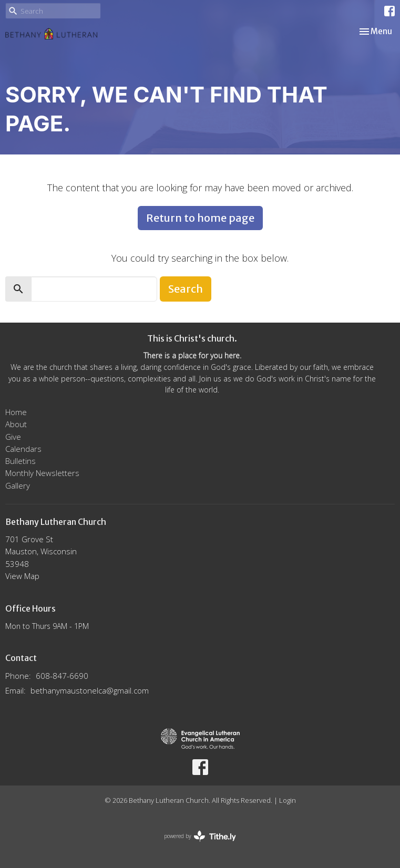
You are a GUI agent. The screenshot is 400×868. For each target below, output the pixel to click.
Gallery (18, 485)
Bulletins (20, 461)
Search (186, 289)
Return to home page (200, 218)
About (16, 424)
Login (288, 800)
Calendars (23, 449)
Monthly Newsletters (42, 473)
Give (13, 437)
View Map (22, 576)
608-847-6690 (62, 676)
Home (16, 412)
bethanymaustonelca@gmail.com (90, 690)
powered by (200, 836)
